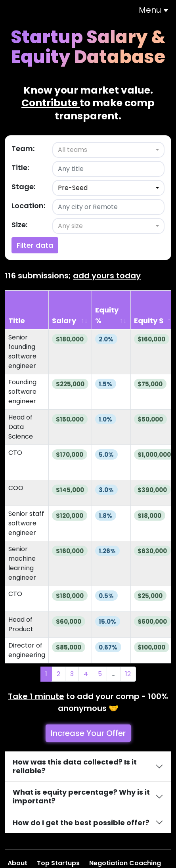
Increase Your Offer (88, 733)
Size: (19, 225)
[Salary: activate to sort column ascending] (70, 310)
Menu (154, 10)
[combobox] (109, 150)
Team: (23, 148)
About (18, 863)
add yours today (107, 276)
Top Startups (59, 863)
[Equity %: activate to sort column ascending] (111, 310)
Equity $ (149, 321)
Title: (20, 168)
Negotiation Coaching (126, 863)
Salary (64, 321)
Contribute (51, 103)
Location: (28, 206)
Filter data (35, 245)
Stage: (23, 187)
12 (128, 674)
